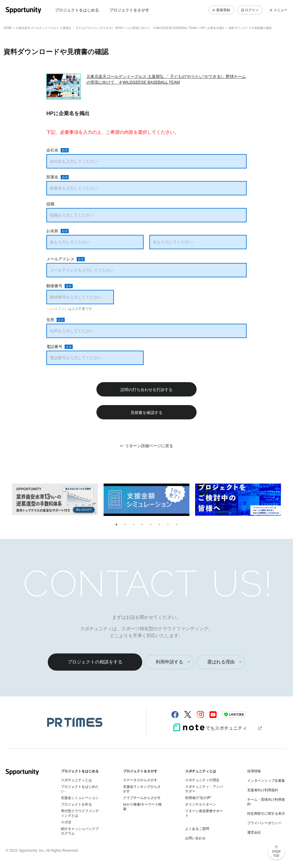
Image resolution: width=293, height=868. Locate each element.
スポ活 (66, 822)
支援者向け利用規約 (263, 790)
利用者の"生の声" (198, 798)
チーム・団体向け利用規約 (266, 802)
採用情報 (254, 771)
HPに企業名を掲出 (213, 28)
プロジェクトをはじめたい (80, 789)
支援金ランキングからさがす (142, 789)
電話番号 (54, 347)
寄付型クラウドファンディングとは (80, 813)
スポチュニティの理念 (202, 780)
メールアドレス (60, 259)
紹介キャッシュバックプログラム (80, 831)
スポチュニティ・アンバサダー (204, 789)
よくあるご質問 (197, 829)
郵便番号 (54, 286)
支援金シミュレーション (80, 798)
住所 (50, 320)
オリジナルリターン (201, 804)
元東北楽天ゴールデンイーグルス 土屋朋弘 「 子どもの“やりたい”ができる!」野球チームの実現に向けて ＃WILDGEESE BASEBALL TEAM (106, 28)
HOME (8, 28)
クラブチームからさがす (142, 798)
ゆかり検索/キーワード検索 (142, 807)
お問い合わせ (195, 838)
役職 (50, 204)
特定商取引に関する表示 (266, 814)
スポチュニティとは (76, 780)
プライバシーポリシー (264, 823)
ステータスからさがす (140, 780)
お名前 (52, 231)
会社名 (52, 150)
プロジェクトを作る (76, 804)
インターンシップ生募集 (266, 781)
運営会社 (254, 832)
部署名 (52, 177)
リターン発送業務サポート (204, 813)
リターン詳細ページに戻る (149, 446)
